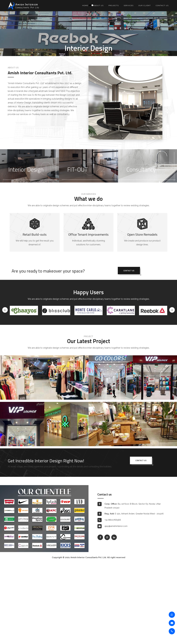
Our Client (145, 6)
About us (98, 6)
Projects (114, 6)
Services (129, 6)
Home (85, 6)
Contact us (162, 6)
